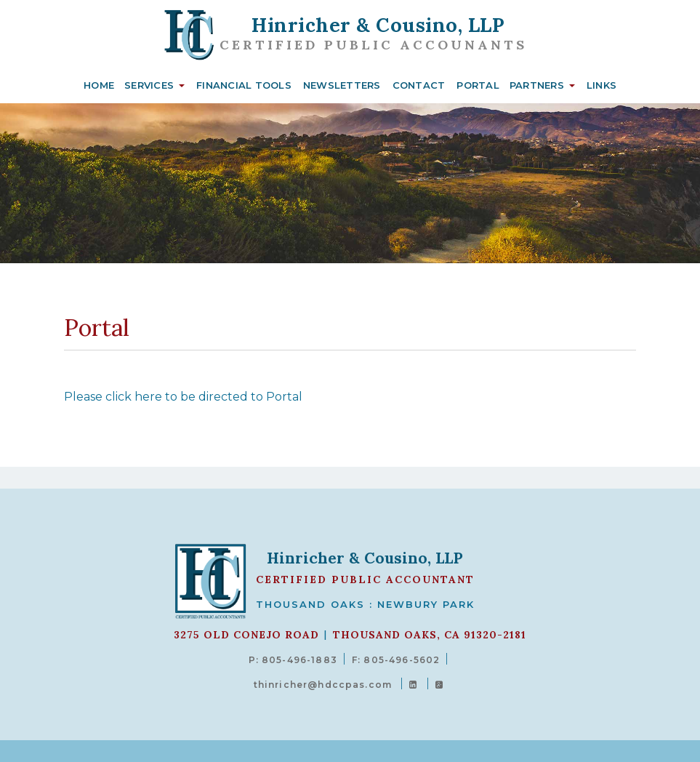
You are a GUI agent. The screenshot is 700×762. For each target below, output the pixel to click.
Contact (419, 85)
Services (149, 85)
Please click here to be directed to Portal (183, 397)
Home (99, 85)
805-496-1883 (299, 660)
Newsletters (342, 85)
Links (602, 85)
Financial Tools (244, 85)
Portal (478, 85)
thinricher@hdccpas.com (323, 685)
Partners (537, 85)
